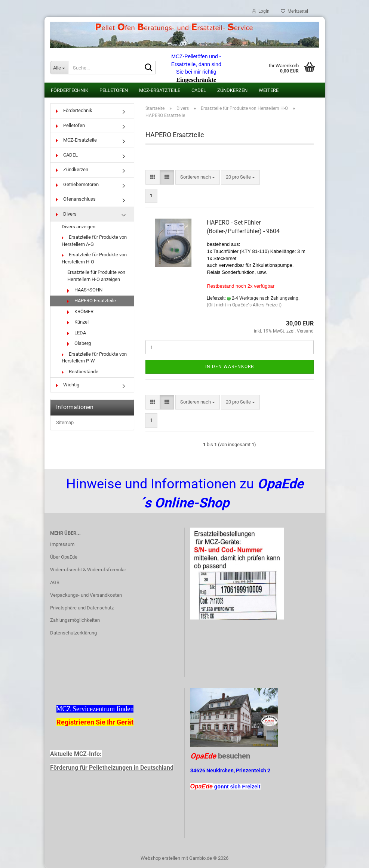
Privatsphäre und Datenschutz (82, 608)
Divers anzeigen (79, 227)
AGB (55, 582)
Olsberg (79, 343)
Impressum (62, 544)
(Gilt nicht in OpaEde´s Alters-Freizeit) (244, 305)
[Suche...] (59, 68)
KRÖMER (80, 311)
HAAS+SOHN (85, 290)
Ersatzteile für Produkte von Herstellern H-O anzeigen (96, 276)
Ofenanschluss (76, 199)
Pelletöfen (114, 90)
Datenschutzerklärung (73, 633)
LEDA (77, 333)
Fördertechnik (70, 90)
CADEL (199, 90)
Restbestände (80, 372)
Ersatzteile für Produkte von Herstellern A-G (94, 241)
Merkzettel (294, 11)
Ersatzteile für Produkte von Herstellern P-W (94, 358)
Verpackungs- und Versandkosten (86, 595)
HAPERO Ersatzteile (92, 301)
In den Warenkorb (230, 367)
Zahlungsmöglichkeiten (75, 620)
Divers (66, 214)
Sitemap (65, 422)
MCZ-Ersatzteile (160, 90)
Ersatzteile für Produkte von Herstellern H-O (94, 258)
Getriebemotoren (77, 184)
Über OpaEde (64, 557)
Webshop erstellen (160, 858)
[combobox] (198, 177)
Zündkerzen (232, 90)
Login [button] (261, 11)
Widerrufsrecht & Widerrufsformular (88, 570)
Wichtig (68, 385)
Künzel (78, 322)
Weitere (269, 90)
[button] (153, 177)
